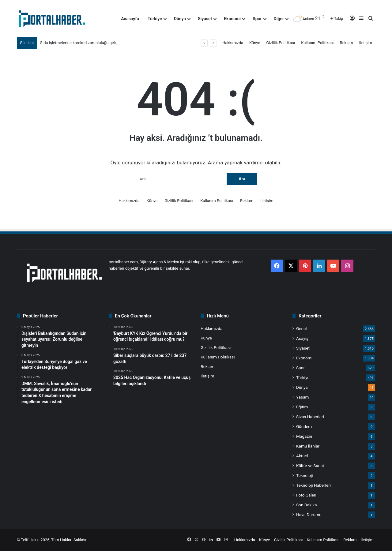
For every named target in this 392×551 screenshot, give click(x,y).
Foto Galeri (306, 495)
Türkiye (155, 19)
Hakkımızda (233, 43)
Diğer (279, 19)
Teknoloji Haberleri (313, 485)
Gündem (304, 426)
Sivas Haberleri (310, 417)
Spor (257, 19)
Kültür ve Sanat (310, 466)
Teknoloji (305, 475)
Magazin (304, 436)
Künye (255, 43)
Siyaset (205, 19)
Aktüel (302, 456)
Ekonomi (232, 19)
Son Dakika (307, 505)
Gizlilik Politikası (281, 43)
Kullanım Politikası (317, 43)
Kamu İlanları (308, 446)
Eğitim (302, 407)
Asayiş (302, 338)
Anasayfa (130, 19)
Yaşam (303, 397)
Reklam (347, 43)
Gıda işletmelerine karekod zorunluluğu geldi (79, 43)
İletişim (366, 43)
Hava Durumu (309, 515)
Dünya (180, 19)
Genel (302, 328)
